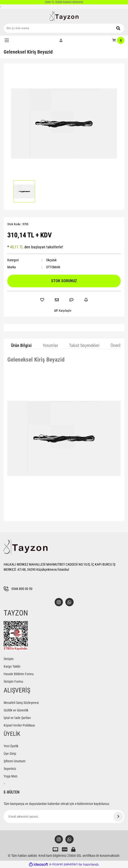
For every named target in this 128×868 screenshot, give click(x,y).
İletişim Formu (13, 681)
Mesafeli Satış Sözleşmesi (21, 703)
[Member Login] (61, 40)
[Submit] (118, 817)
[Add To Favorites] (42, 300)
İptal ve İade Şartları (17, 718)
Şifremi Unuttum (15, 761)
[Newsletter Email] (64, 817)
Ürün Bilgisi (21, 345)
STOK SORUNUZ (64, 281)
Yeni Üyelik (11, 746)
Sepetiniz (10, 769)
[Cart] (118, 40)
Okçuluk (51, 260)
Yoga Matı (10, 776)
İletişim (9, 659)
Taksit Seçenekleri (84, 345)
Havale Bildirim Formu (19, 674)
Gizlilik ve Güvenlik (16, 710)
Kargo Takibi (12, 666)
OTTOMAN (53, 267)
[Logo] (64, 16)
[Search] (64, 28)
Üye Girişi (10, 754)
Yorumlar (50, 345)
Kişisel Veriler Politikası (19, 725)
